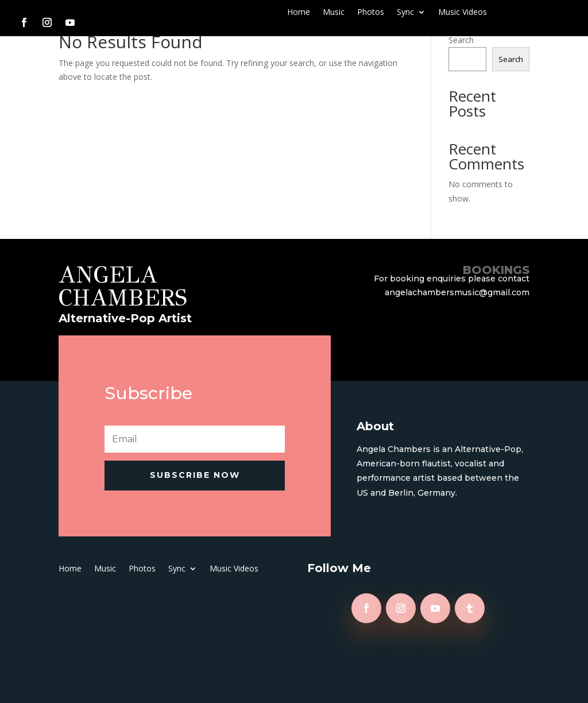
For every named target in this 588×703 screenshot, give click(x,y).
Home (299, 13)
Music (334, 13)
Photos (371, 13)
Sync (405, 13)
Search (461, 40)
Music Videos (463, 13)
